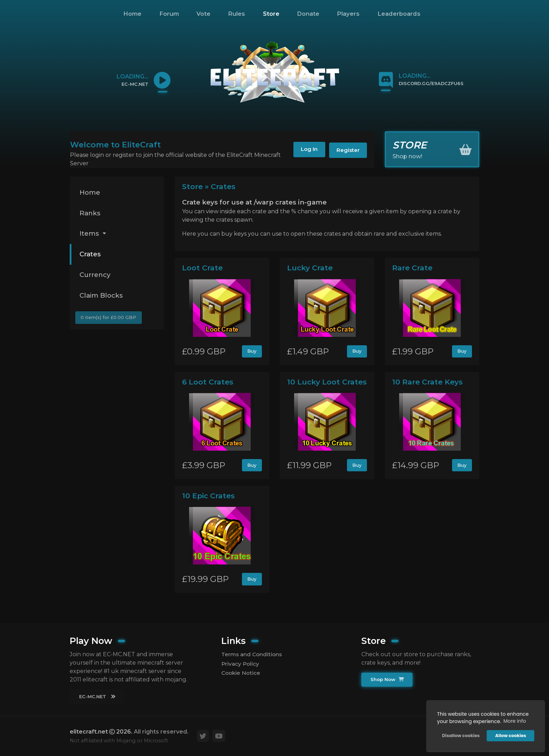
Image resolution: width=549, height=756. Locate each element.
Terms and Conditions (253, 654)
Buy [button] (252, 352)
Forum (169, 14)
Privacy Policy (241, 663)
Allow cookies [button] (510, 735)
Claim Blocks (102, 299)
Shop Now (387, 680)
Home (132, 14)
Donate (308, 14)
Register (346, 151)
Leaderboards (399, 14)
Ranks (91, 214)
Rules (237, 14)
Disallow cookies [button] (460, 735)
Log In (303, 151)
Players (348, 14)
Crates (91, 257)
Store (271, 14)
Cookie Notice (242, 673)
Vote (203, 14)
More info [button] (514, 721)
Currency (96, 278)
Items (91, 235)
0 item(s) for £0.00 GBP (109, 322)
